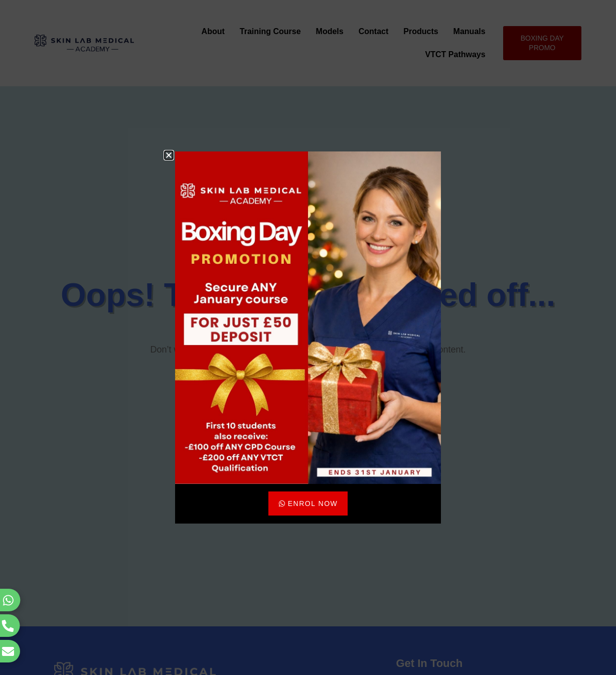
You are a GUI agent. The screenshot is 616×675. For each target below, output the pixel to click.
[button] (169, 155)
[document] (308, 337)
